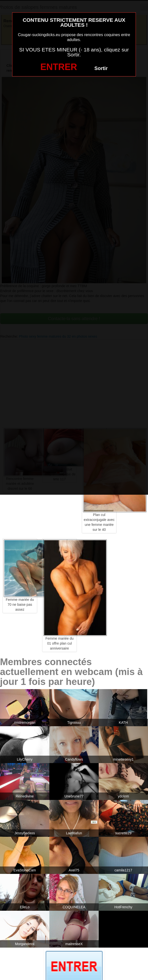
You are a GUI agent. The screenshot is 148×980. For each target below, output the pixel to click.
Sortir (101, 68)
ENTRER (59, 67)
